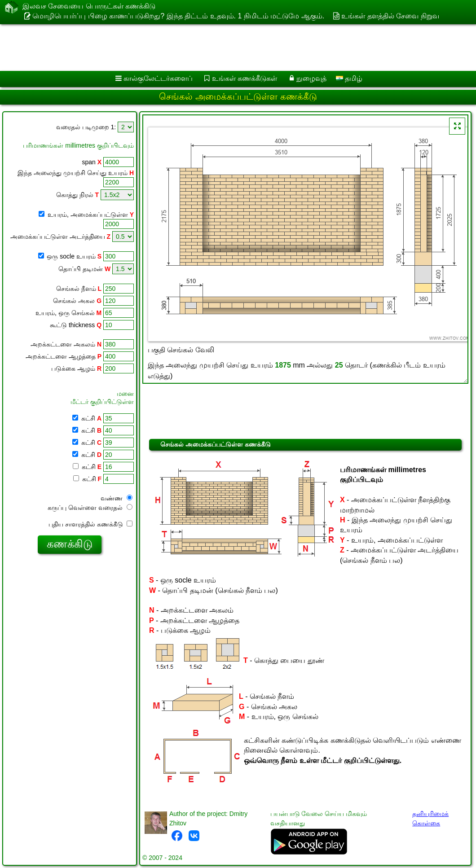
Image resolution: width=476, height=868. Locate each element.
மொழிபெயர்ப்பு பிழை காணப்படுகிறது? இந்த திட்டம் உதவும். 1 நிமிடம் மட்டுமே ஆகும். (178, 16)
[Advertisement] (229, 48)
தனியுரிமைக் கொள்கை (430, 818)
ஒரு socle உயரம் (74, 256)
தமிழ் (349, 78)
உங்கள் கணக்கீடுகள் (245, 78)
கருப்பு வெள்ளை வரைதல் (90, 508)
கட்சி (90, 418)
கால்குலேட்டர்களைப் (158, 78)
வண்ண (117, 498)
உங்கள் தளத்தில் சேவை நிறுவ (390, 16)
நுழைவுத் (311, 78)
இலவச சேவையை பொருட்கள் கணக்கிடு (89, 7)
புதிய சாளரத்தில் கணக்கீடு (90, 524)
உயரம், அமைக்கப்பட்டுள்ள (90, 215)
